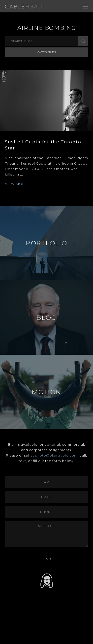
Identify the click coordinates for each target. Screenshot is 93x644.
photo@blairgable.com (56, 455)
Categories (47, 52)
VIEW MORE (16, 184)
